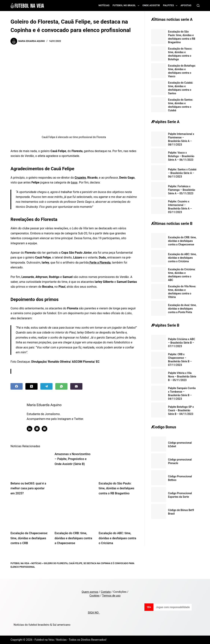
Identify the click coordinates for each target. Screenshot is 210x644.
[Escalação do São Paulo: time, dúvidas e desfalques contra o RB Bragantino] (118, 465)
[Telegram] (46, 386)
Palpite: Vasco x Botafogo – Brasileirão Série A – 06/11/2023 (181, 156)
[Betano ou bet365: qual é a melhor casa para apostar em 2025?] (30, 465)
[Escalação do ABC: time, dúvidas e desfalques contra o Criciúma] (118, 514)
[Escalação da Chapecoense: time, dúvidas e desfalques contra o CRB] (30, 514)
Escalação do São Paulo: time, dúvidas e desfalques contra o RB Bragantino (116, 488)
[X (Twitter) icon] (38, 429)
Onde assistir (151, 5)
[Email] (76, 386)
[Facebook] (17, 386)
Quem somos (90, 592)
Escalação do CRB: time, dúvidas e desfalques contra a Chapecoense (73, 538)
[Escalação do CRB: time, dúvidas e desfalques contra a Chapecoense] (74, 514)
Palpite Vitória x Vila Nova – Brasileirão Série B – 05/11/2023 (182, 377)
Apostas (186, 5)
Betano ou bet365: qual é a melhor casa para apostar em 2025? (28, 488)
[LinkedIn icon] (30, 429)
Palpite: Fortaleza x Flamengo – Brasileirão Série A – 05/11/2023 (182, 190)
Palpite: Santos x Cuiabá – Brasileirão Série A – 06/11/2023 (182, 173)
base (74, 182)
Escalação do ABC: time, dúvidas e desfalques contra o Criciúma (117, 538)
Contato (106, 592)
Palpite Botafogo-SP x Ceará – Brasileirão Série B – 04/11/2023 (181, 410)
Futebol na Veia (20, 563)
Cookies (95, 596)
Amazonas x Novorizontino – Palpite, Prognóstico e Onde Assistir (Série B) (72, 459)
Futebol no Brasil (127, 6)
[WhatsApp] (61, 386)
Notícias (104, 5)
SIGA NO (94, 613)
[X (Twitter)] (31, 386)
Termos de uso (111, 596)
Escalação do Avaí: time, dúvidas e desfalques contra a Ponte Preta (182, 309)
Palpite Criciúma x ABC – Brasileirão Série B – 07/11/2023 (181, 343)
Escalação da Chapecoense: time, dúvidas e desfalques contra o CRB (29, 538)
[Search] (198, 6)
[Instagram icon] (45, 429)
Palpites (171, 6)
